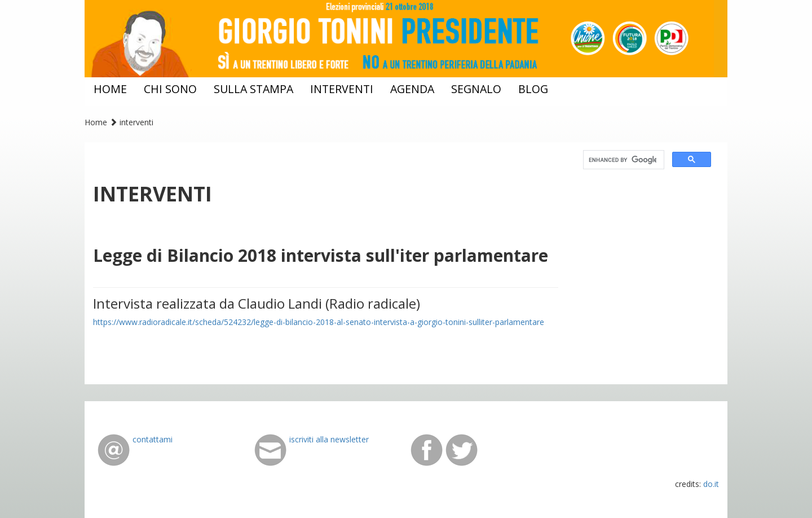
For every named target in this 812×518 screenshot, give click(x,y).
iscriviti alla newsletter (329, 439)
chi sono (170, 89)
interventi (342, 89)
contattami (153, 439)
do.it (711, 484)
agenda (412, 89)
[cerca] (623, 160)
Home (96, 122)
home (110, 89)
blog (533, 89)
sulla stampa (253, 89)
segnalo (476, 89)
